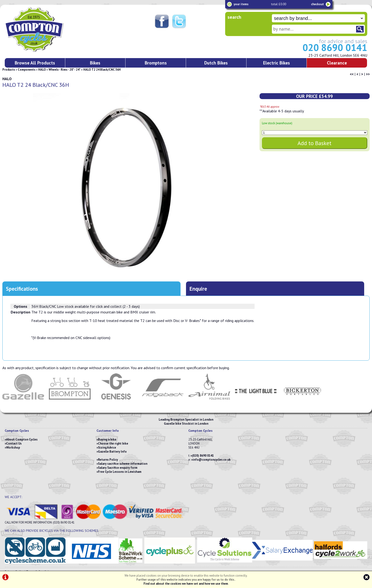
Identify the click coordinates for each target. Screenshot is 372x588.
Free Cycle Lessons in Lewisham (120, 472)
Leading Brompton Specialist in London (186, 420)
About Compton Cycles (22, 439)
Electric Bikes (277, 63)
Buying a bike (107, 439)
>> (368, 74)
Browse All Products (35, 63)
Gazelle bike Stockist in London (186, 424)
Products (9, 70)
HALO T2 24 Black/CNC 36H (102, 70)
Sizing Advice (107, 448)
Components (27, 70)
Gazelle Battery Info (112, 452)
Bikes (95, 63)
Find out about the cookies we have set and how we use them (186, 584)
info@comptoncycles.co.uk (212, 460)
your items (241, 4)
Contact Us (14, 443)
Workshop (13, 448)
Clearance (337, 63)
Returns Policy (108, 460)
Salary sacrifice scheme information (123, 464)
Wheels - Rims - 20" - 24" (65, 70)
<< (352, 74)
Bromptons (156, 63)
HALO (42, 70)
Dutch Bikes (216, 63)
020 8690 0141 (335, 47)
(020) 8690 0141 (203, 456)
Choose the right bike (113, 443)
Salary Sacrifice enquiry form (118, 468)
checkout (317, 4)
